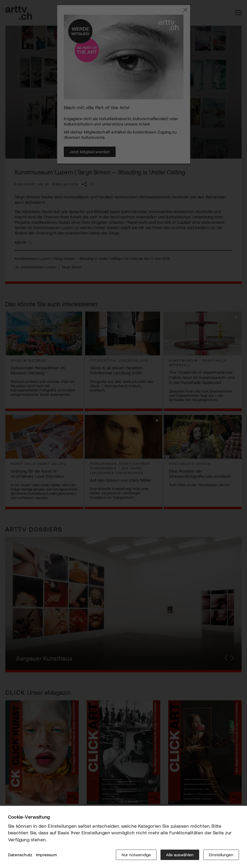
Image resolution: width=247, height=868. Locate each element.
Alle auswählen (180, 855)
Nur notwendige (136, 855)
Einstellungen (221, 855)
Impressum (46, 855)
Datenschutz (20, 855)
